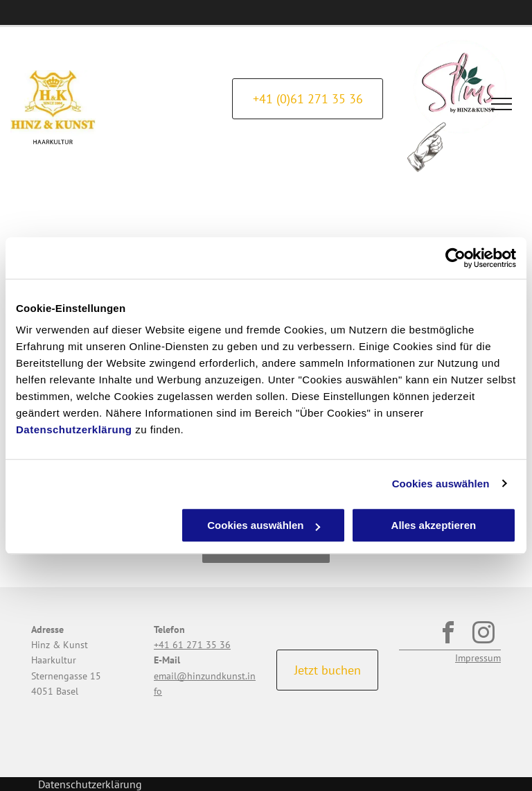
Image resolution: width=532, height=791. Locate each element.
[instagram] (483, 635)
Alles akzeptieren (434, 525)
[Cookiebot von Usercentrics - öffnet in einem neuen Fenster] (455, 258)
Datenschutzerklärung (74, 429)
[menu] (502, 104)
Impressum (478, 658)
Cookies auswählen (441, 484)
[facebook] (448, 635)
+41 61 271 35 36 (192, 645)
